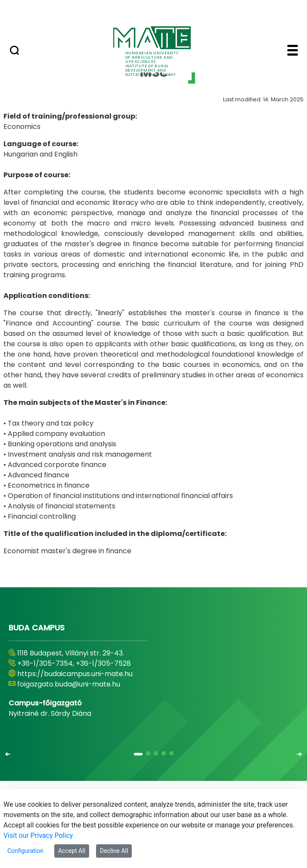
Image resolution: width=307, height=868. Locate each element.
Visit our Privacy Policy (38, 835)
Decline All (114, 851)
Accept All (72, 851)
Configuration (25, 851)
